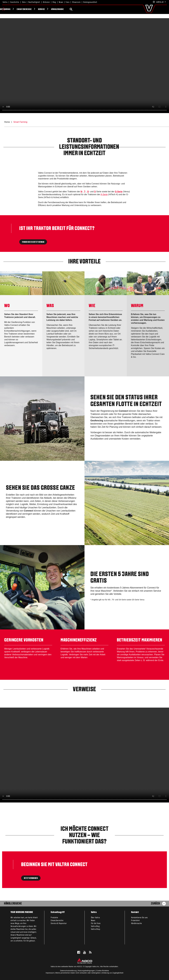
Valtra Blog (95, 926)
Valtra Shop (96, 929)
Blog (54, 2)
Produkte (12, 9)
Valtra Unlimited (30, 9)
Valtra (5, 2)
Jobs (24, 2)
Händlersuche (103, 9)
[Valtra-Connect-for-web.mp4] (84, 66)
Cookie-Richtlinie (103, 971)
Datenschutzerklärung (68, 971)
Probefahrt (135, 921)
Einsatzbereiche (70, 9)
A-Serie (104, 194)
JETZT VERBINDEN (31, 878)
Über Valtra (95, 918)
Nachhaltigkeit (34, 2)
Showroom (76, 2)
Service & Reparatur (59, 923)
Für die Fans (96, 923)
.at (159, 2)
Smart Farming (50, 9)
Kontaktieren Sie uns (139, 918)
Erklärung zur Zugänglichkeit (113, 973)
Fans (67, 2)
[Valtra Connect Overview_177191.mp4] (84, 755)
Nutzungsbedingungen (86, 971)
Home (7, 122)
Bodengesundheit (90, 2)
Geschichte (15, 2)
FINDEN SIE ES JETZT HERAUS (33, 242)
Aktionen (46, 2)
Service (87, 9)
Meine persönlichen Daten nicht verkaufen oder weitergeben (78, 973)
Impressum (50, 973)
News (61, 2)
